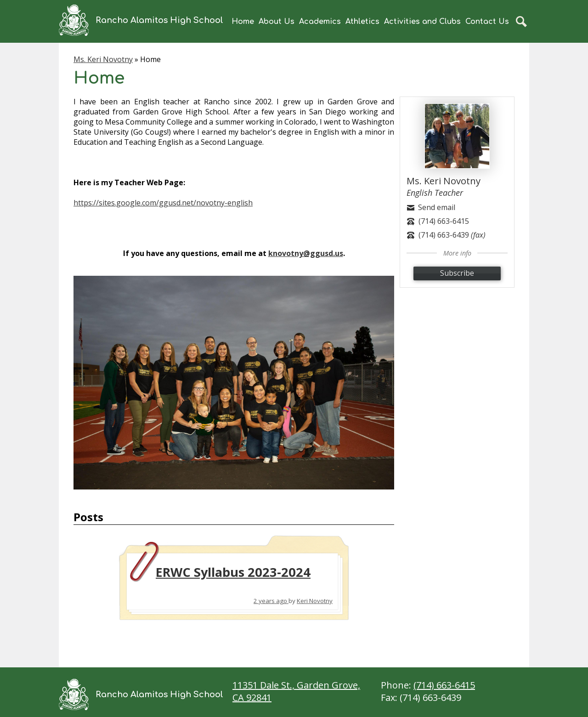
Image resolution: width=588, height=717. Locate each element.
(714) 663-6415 (444, 685)
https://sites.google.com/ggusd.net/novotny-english (163, 203)
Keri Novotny (315, 601)
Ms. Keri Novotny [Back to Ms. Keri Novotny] (103, 59)
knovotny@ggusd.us (306, 253)
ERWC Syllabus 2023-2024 (233, 572)
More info (457, 253)
